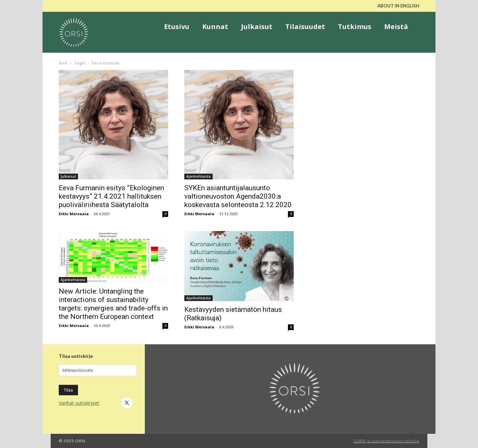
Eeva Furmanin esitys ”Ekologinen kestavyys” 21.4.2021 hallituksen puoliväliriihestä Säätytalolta (111, 196)
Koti (63, 63)
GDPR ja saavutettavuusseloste (386, 441)
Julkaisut (68, 176)
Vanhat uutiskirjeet (79, 403)
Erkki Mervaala (74, 214)
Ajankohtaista (198, 176)
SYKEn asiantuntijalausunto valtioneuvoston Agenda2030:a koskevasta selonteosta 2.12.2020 (238, 196)
